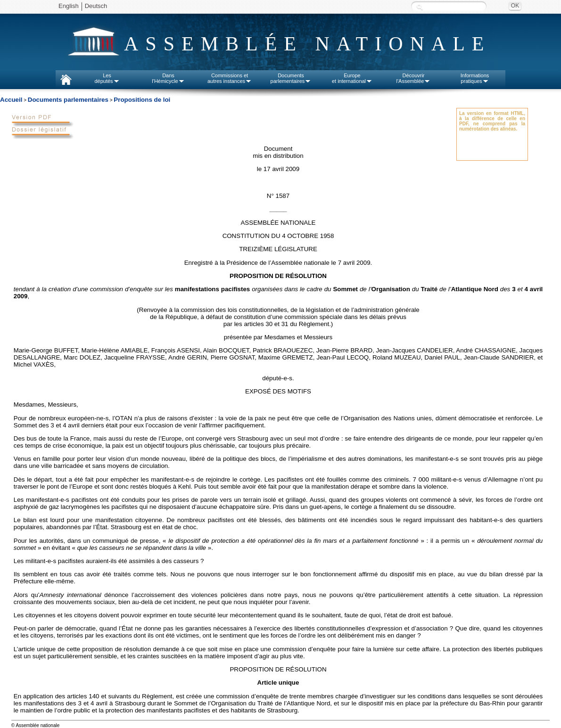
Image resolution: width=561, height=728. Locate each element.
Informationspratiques (475, 78)
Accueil (11, 100)
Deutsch (96, 6)
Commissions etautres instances (230, 78)
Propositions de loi (142, 100)
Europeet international (352, 78)
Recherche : (420, 7)
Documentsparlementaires (291, 78)
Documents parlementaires (68, 100)
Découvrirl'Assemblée (414, 78)
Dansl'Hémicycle (168, 78)
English (69, 6)
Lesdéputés (107, 78)
